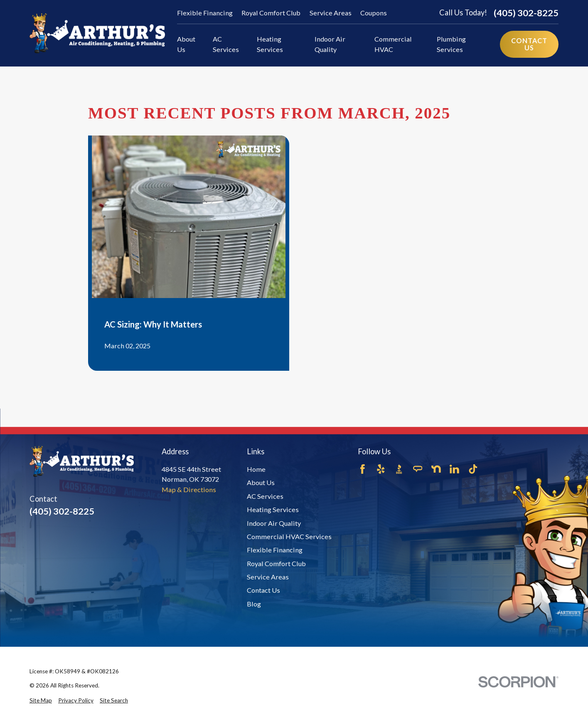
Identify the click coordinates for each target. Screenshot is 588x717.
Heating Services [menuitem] (270, 44)
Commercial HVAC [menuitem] (393, 44)
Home (256, 469)
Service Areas (331, 13)
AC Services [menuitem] (226, 44)
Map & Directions (189, 489)
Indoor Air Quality (274, 523)
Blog (254, 604)
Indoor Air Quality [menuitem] (330, 44)
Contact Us (263, 590)
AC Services (265, 496)
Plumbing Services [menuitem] (451, 44)
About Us (261, 482)
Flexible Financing (205, 13)
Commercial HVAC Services (289, 536)
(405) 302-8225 (526, 13)
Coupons (374, 13)
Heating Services (273, 509)
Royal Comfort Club (271, 13)
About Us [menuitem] (186, 44)
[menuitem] (41, 700)
